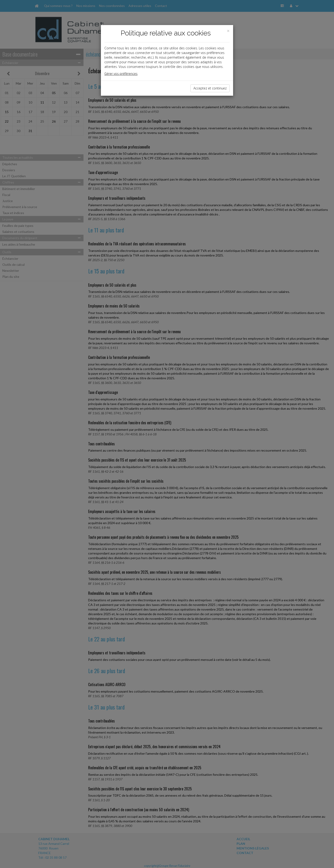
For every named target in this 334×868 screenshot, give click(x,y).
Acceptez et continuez (210, 88)
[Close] (228, 31)
